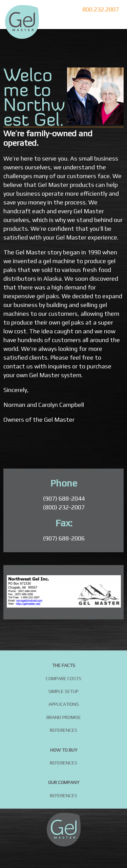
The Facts (64, 665)
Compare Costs (63, 678)
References (63, 730)
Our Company (64, 782)
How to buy (64, 750)
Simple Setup (63, 691)
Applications (64, 704)
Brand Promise (64, 717)
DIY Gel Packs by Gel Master (22, 22)
